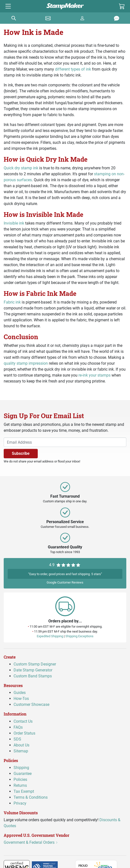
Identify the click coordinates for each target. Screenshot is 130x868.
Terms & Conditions (31, 797)
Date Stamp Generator (33, 670)
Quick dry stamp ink (21, 168)
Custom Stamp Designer (35, 664)
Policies (20, 779)
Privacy (20, 803)
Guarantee (23, 774)
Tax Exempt (24, 791)
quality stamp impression (26, 363)
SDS (17, 739)
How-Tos (21, 699)
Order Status (24, 733)
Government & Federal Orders (31, 843)
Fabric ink (12, 302)
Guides (20, 693)
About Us (21, 745)
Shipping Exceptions (79, 636)
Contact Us (23, 721)
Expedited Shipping (50, 636)
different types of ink (73, 69)
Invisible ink (14, 223)
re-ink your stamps (94, 375)
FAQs (18, 727)
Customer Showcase (31, 705)
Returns (20, 785)
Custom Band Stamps (33, 676)
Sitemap (21, 751)
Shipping (21, 768)
